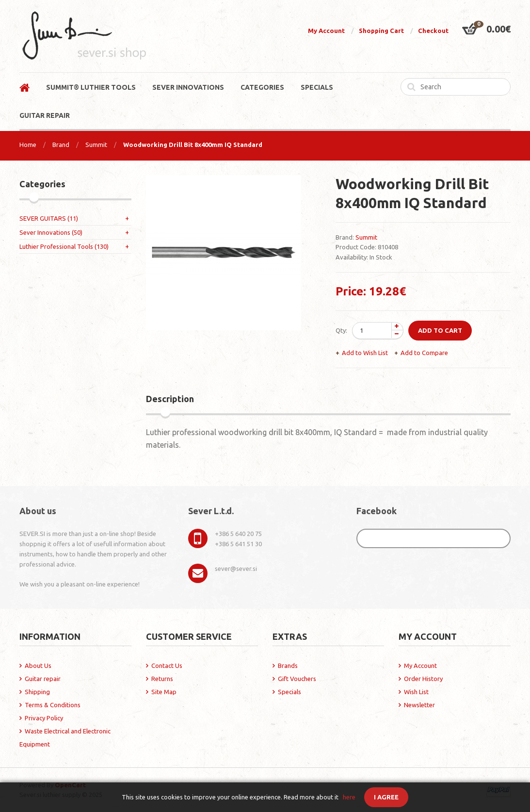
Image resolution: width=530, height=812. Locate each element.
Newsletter (419, 705)
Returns (162, 679)
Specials (289, 692)
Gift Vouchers (297, 679)
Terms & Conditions (53, 705)
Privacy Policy (44, 718)
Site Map (164, 692)
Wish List (416, 692)
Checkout (433, 31)
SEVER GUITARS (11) (49, 218)
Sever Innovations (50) (51, 232)
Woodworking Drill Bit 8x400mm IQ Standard (193, 145)
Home (28, 145)
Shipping (37, 692)
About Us (38, 666)
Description (170, 399)
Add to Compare (424, 353)
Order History (423, 679)
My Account (326, 31)
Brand (61, 145)
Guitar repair (43, 679)
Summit (96, 145)
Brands (288, 666)
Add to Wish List (365, 353)
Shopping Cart (381, 31)
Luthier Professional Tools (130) (64, 246)
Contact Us (167, 666)
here (349, 797)
